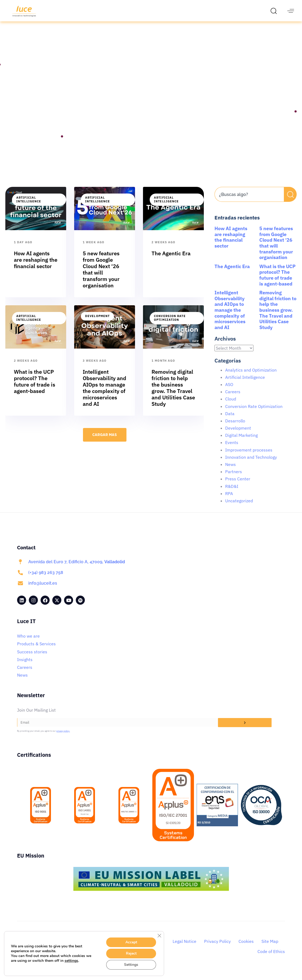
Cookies (246, 947)
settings (71, 961)
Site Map (270, 947)
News (231, 470)
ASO (229, 391)
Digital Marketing (241, 441)
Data (230, 420)
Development (97, 322)
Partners (234, 478)
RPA (229, 500)
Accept (131, 942)
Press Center (238, 485)
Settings (131, 965)
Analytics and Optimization (251, 376)
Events (232, 449)
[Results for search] (249, 211)
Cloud (231, 405)
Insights (25, 666)
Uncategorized (239, 507)
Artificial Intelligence (29, 206)
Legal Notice (184, 947)
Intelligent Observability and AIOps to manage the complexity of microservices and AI (230, 316)
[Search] (290, 200)
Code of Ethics (271, 958)
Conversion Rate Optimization (170, 324)
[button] (275, 11)
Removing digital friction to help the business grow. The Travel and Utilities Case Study (278, 316)
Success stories (32, 658)
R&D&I (232, 492)
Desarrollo (235, 427)
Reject (131, 953)
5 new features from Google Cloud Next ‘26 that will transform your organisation (276, 249)
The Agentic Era (232, 273)
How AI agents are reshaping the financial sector (231, 243)
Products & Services (36, 650)
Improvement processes (249, 456)
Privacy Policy (217, 947)
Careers (233, 398)
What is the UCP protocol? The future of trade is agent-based (277, 281)
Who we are (28, 642)
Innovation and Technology (251, 463)
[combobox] (249, 200)
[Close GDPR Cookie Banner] (159, 936)
